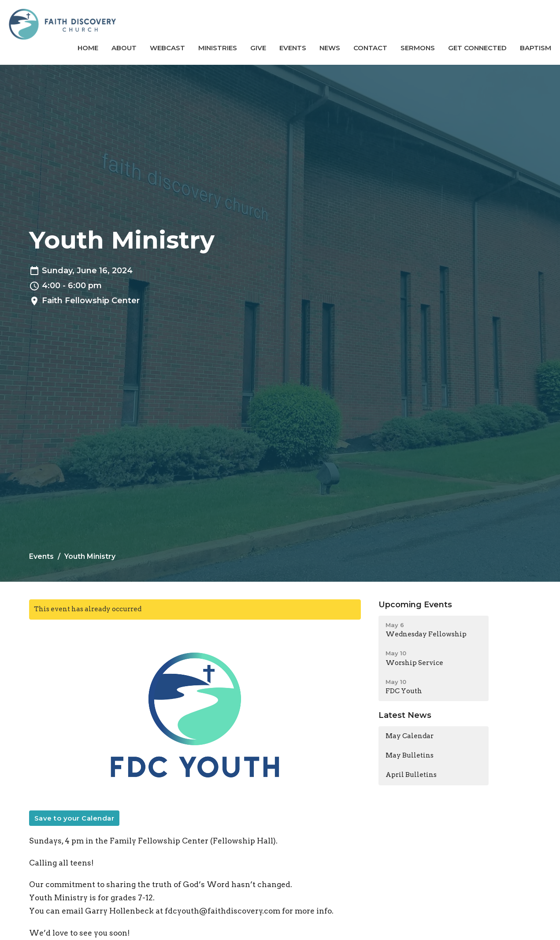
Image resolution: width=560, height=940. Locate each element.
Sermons (418, 48)
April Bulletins (411, 775)
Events (293, 48)
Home (88, 48)
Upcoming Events (415, 605)
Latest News (405, 715)
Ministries (218, 48)
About (124, 48)
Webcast (167, 48)
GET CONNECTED (477, 48)
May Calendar (410, 736)
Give (258, 48)
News (330, 48)
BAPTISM (536, 48)
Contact (370, 48)
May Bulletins (410, 755)
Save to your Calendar (74, 818)
